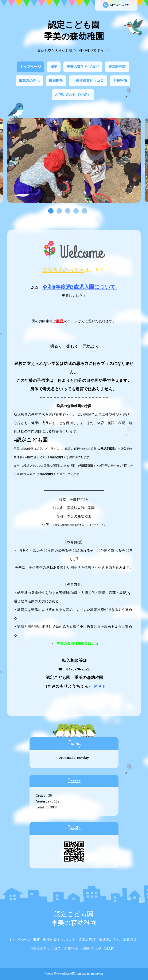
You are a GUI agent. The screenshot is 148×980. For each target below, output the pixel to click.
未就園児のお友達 (63, 270)
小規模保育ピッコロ (88, 81)
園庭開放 (56, 81)
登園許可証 (117, 67)
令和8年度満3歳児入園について (79, 287)
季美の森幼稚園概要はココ (77, 644)
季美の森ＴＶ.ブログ (83, 67)
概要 (54, 67)
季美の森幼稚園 (65, 974)
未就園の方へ (29, 81)
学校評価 (120, 81)
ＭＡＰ (100, 686)
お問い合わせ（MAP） (73, 95)
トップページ (30, 67)
